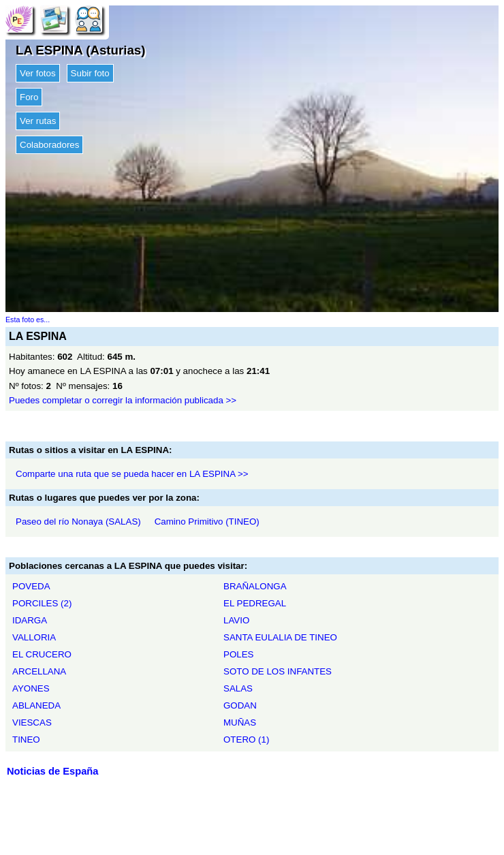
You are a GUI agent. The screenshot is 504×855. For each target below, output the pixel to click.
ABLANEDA (36, 705)
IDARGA (30, 620)
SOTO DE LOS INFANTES (278, 671)
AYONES (31, 688)
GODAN (240, 705)
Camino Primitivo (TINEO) (207, 522)
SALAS (238, 688)
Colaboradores (49, 145)
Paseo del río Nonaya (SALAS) (78, 522)
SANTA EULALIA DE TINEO (280, 637)
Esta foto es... (28, 320)
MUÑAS (240, 722)
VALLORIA (34, 637)
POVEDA (31, 586)
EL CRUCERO (42, 654)
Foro (29, 97)
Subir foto (90, 73)
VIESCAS (32, 722)
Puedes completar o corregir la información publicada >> (123, 400)
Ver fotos (38, 73)
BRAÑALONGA (255, 586)
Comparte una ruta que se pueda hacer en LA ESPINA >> (132, 474)
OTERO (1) (246, 740)
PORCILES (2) (42, 603)
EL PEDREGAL (255, 603)
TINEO (26, 740)
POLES (238, 654)
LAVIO (236, 620)
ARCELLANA (39, 671)
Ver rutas (38, 121)
